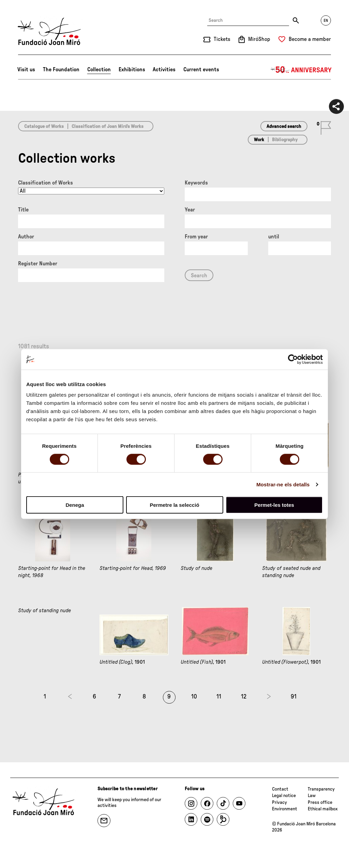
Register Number (38, 264)
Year (190, 210)
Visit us (26, 70)
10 (194, 697)
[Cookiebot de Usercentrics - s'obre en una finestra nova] (293, 359)
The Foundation (61, 70)
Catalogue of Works (44, 127)
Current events (201, 70)
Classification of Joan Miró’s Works (108, 127)
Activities (164, 70)
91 (294, 697)
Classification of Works (45, 183)
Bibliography (285, 140)
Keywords (196, 183)
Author (26, 237)
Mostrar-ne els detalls (283, 484)
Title (23, 210)
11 (219, 697)
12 (244, 697)
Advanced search (284, 127)
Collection (99, 70)
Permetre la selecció (174, 505)
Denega (75, 505)
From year (196, 237)
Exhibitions (132, 70)
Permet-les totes (274, 505)
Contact (280, 789)
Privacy (279, 803)
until (274, 237)
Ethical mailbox (323, 809)
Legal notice (284, 796)
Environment (285, 809)
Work (259, 140)
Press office (320, 803)
